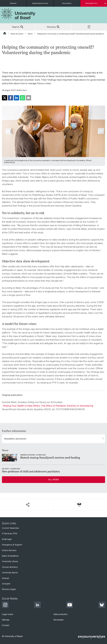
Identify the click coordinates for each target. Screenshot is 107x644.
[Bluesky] (102, 605)
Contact (6, 625)
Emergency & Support (12, 545)
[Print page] (79, 505)
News (30, 34)
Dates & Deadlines (10, 556)
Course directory (10, 567)
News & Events (17, 34)
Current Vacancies (10, 528)
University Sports (10, 572)
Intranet (5, 578)
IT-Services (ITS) (10, 533)
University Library (10, 561)
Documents (67, 3)
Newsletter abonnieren (15, 439)
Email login (7, 539)
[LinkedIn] (37, 605)
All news (54, 479)
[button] (5, 98)
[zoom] (53, 131)
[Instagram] (5, 605)
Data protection (61, 614)
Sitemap (6, 620)
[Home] (5, 34)
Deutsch (13, 3)
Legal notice (8, 614)
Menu (89, 27)
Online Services (9, 550)
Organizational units (40, 3)
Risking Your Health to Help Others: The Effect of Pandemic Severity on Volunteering (48, 406)
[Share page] (28, 505)
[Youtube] (70, 605)
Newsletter (59, 620)
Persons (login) (9, 589)
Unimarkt (6, 584)
